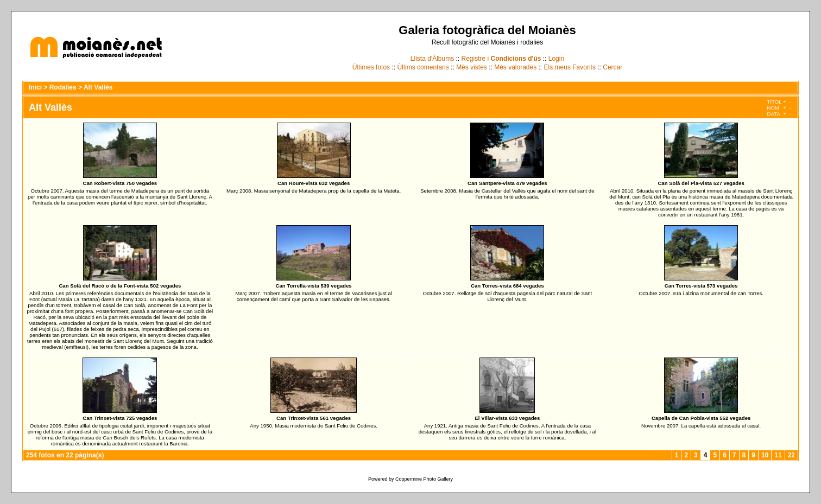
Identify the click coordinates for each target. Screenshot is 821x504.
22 (791, 455)
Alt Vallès (98, 87)
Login (556, 59)
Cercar (612, 67)
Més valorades (515, 67)
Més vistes (472, 67)
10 (765, 455)
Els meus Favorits (570, 67)
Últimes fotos (371, 67)
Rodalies (63, 87)
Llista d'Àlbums (432, 59)
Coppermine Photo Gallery (424, 479)
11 (778, 455)
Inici (35, 87)
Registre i (501, 59)
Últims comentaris (423, 67)
